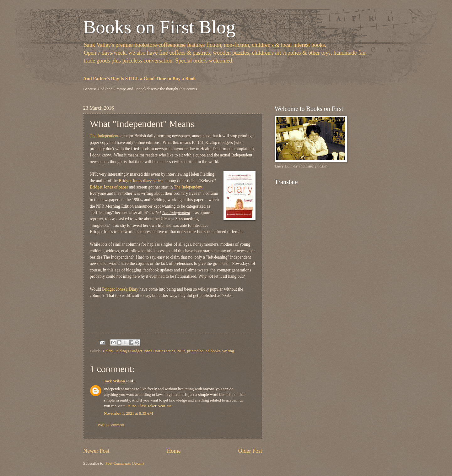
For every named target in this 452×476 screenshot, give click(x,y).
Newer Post (96, 451)
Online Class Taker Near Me (149, 406)
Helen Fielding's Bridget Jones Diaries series (139, 351)
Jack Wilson (114, 381)
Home (174, 451)
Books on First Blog (159, 27)
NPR (181, 351)
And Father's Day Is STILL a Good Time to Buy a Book (140, 79)
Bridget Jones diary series (140, 181)
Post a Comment (111, 425)
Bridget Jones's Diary (120, 289)
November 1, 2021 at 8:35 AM (128, 413)
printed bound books (204, 351)
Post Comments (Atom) (125, 463)
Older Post (250, 451)
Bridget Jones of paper (109, 187)
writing (228, 351)
